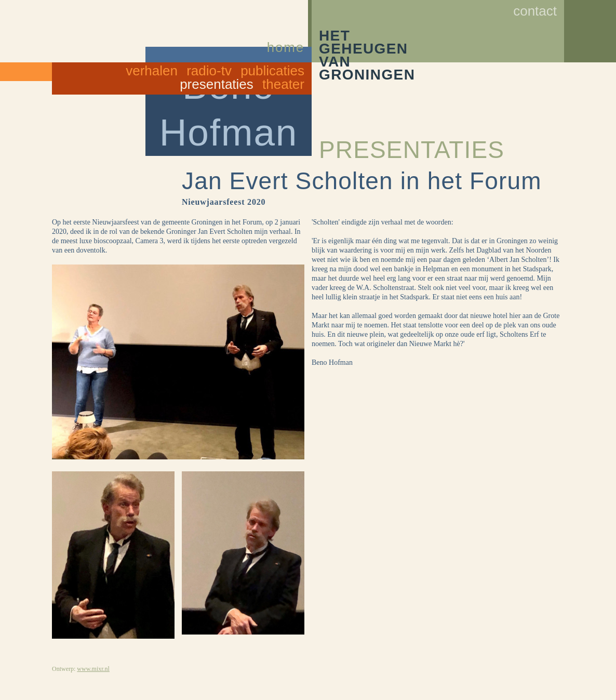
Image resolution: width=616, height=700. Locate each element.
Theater (283, 84)
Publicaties (272, 71)
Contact (535, 11)
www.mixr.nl (93, 669)
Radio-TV (209, 71)
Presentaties (217, 84)
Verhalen (152, 71)
